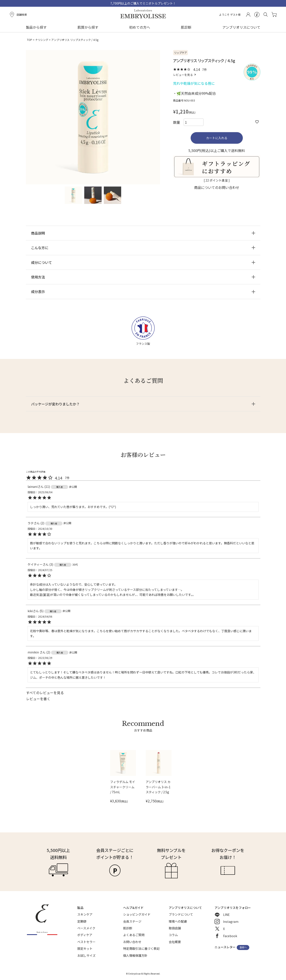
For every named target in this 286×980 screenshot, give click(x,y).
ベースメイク (86, 928)
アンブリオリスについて (241, 27)
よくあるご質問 (134, 935)
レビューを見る (183, 75)
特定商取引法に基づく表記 (141, 948)
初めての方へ (140, 27)
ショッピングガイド (137, 914)
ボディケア (85, 935)
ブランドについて (181, 914)
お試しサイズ (86, 955)
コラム (173, 935)
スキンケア (85, 914)
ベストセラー (86, 942)
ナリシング (42, 40)
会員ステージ (132, 921)
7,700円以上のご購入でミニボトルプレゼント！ (143, 3)
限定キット (85, 948)
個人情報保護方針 (135, 955)
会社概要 (175, 942)
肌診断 (186, 27)
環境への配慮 (178, 921)
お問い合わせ (132, 942)
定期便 (82, 921)
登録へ (243, 947)
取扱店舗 (175, 928)
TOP (30, 40)
